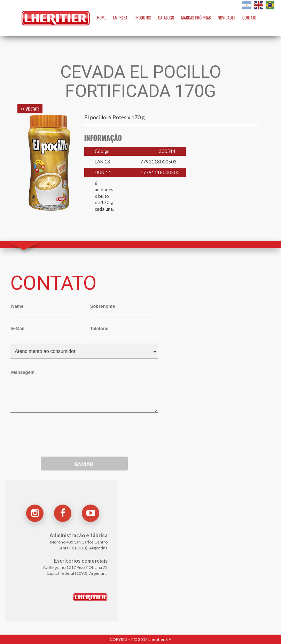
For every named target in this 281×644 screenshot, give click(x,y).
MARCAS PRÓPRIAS (196, 18)
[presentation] (63, 432)
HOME (102, 18)
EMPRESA (120, 18)
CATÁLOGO (166, 18)
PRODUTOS (143, 18)
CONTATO (249, 18)
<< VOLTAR (30, 109)
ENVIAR (84, 464)
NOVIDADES (227, 18)
